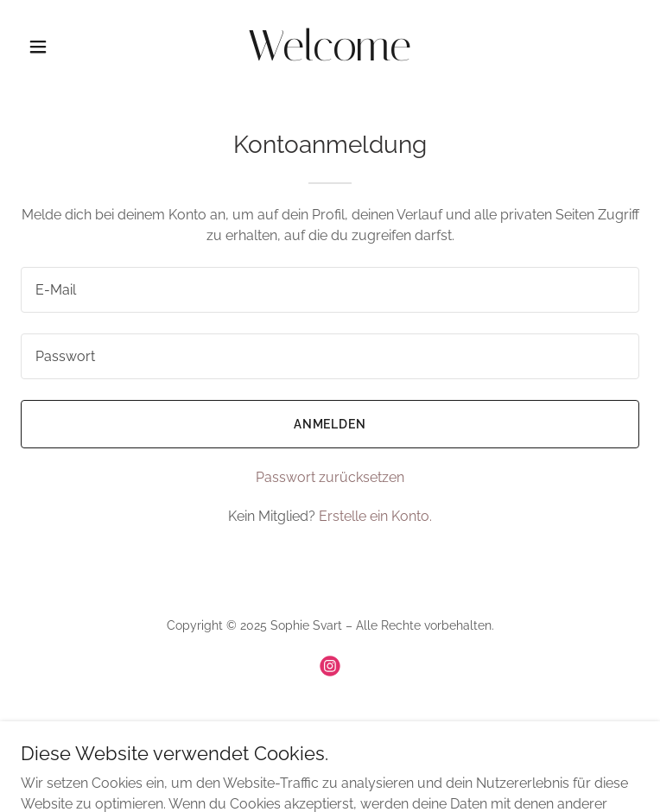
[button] (67, 47)
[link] (330, 56)
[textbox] (330, 290)
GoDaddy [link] (376, 726)
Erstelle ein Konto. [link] (375, 516)
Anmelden (330, 424)
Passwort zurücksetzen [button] (330, 477)
